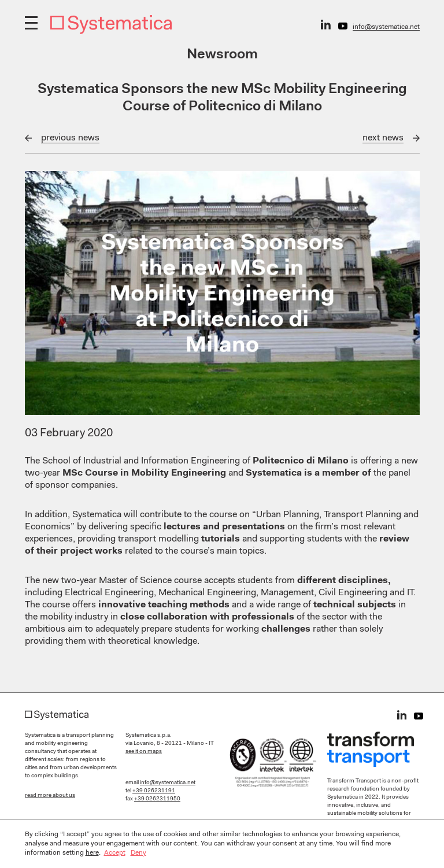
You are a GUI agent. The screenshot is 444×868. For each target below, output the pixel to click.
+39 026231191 (154, 791)
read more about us (50, 796)
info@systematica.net (386, 27)
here (92, 853)
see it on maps (144, 752)
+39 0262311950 (157, 799)
